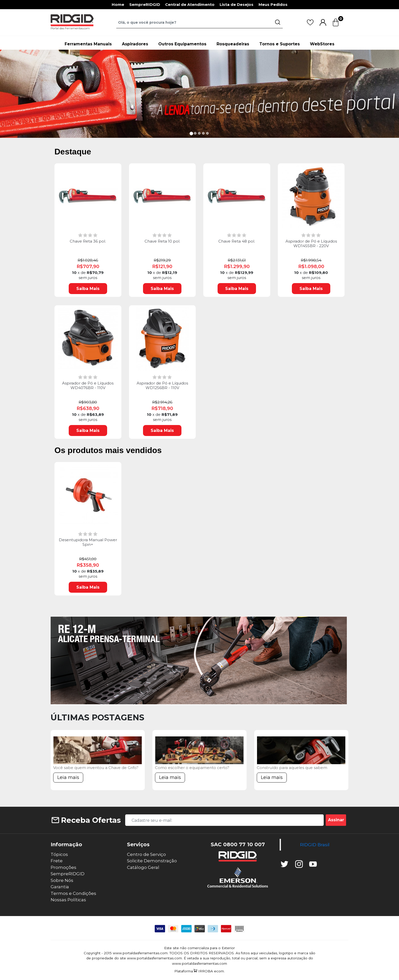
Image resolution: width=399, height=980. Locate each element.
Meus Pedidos (273, 4)
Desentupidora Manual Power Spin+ (88, 542)
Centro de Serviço (146, 854)
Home (118, 4)
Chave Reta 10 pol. (162, 241)
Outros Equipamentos (182, 44)
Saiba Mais (88, 289)
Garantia (60, 887)
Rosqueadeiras (233, 44)
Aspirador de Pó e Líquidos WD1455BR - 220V (311, 244)
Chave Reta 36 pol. (88, 241)
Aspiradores (135, 44)
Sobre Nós (62, 880)
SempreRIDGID (145, 4)
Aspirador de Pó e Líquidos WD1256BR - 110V (162, 386)
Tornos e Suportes (280, 44)
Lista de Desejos (237, 4)
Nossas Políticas (68, 900)
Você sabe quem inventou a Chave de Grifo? (96, 768)
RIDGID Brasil (315, 845)
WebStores (322, 44)
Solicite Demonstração (152, 861)
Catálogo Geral (143, 867)
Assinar (336, 820)
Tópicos (59, 854)
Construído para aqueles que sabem (292, 768)
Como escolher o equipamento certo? (192, 768)
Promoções (63, 867)
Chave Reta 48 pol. (237, 241)
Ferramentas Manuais (88, 44)
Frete (57, 861)
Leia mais (68, 777)
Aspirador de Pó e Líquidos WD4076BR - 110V (88, 386)
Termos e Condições (73, 893)
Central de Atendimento (190, 4)
